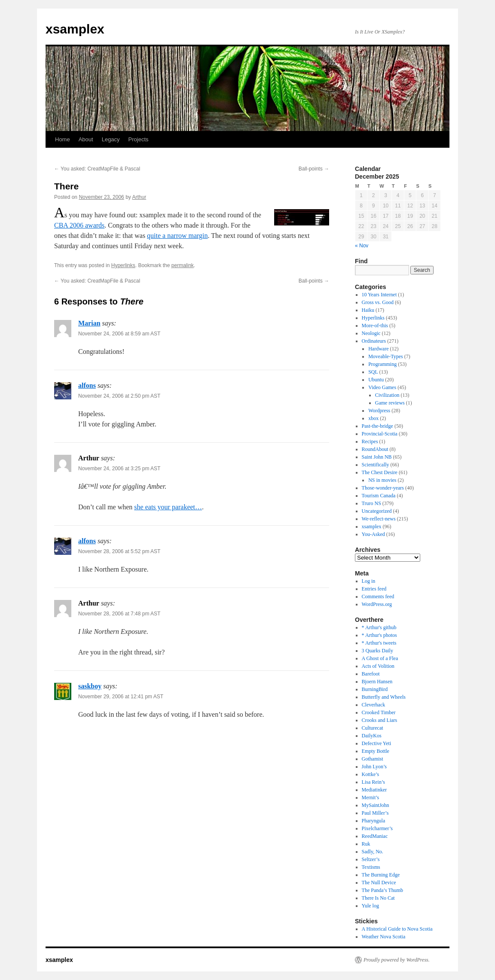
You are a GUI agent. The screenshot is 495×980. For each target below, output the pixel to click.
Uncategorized (377, 511)
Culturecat (373, 728)
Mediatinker (374, 790)
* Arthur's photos (379, 635)
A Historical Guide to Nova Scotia (397, 929)
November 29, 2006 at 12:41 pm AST (121, 697)
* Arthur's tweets (379, 643)
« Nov (362, 246)
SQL (373, 372)
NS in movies (382, 480)
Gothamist (373, 759)
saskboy (90, 686)
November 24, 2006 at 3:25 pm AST (119, 469)
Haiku (368, 310)
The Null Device (379, 883)
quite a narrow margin (177, 236)
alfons (87, 385)
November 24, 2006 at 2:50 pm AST (119, 396)
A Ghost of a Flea (380, 658)
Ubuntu (376, 380)
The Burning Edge (381, 875)
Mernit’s (371, 797)
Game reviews (390, 403)
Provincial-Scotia (380, 434)
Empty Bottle (376, 751)
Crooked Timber (379, 712)
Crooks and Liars (380, 720)
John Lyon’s (374, 767)
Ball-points (314, 169)
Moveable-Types (385, 356)
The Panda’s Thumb (382, 890)
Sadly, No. (373, 852)
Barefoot (371, 674)
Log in (369, 581)
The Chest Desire (380, 472)
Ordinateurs (374, 341)
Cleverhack (374, 705)
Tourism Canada (379, 496)
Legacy (111, 139)
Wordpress (379, 411)
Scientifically (376, 465)
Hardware (378, 349)
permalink (183, 265)
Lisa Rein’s (373, 782)
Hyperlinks (123, 265)
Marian (89, 323)
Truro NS (371, 503)
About (86, 139)
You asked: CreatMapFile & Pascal (97, 169)
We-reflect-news (379, 519)
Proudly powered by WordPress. (397, 960)
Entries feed (374, 589)
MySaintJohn (376, 805)
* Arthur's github (379, 627)
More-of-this (375, 326)
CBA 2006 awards (79, 225)
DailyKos (372, 736)
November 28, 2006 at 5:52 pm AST (119, 551)
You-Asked (373, 534)
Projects (139, 139)
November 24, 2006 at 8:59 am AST (119, 334)
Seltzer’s (371, 859)
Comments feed (378, 597)
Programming (382, 364)
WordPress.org (377, 604)
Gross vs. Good (378, 302)
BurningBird (375, 689)
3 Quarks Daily (377, 651)
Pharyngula (374, 821)
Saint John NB (377, 457)
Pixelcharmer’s (377, 828)
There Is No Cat (378, 898)
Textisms (371, 867)
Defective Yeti (377, 743)
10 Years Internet (379, 295)
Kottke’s (371, 774)
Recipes (370, 441)
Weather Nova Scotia (384, 937)
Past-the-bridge (377, 426)
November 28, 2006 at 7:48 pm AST (119, 614)
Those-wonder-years (383, 488)
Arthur (139, 197)
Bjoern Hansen (377, 682)
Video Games (382, 387)
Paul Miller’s (375, 813)
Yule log (370, 906)
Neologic (371, 333)
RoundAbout (375, 449)
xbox (373, 418)
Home (63, 139)
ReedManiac (375, 836)
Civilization (387, 395)
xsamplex (75, 29)
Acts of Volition (378, 666)
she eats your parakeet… (168, 507)
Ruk (366, 844)
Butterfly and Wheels (384, 697)
